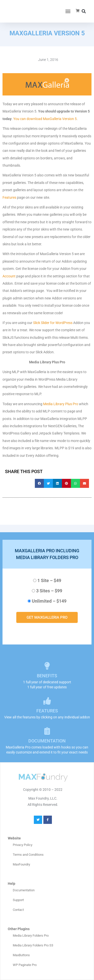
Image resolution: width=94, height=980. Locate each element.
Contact (18, 910)
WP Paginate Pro (25, 965)
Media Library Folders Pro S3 (33, 945)
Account (9, 276)
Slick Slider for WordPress (53, 323)
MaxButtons (21, 955)
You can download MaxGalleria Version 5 (45, 119)
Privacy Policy (23, 845)
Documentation (24, 890)
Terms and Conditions (28, 855)
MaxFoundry (21, 864)
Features (9, 197)
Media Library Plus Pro (61, 404)
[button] (68, 11)
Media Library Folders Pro (31, 936)
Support (18, 900)
